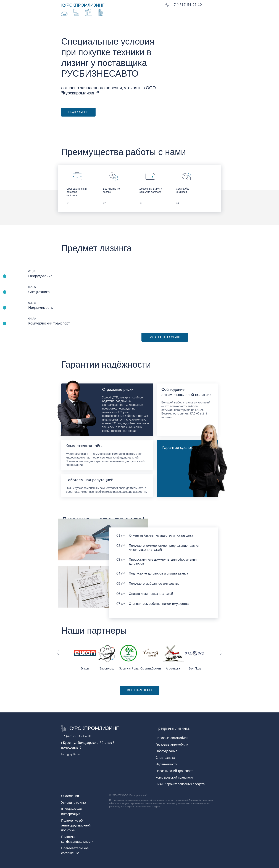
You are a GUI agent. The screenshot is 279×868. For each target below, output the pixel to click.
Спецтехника (165, 758)
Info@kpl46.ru (71, 754)
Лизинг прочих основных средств (180, 784)
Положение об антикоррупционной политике (76, 825)
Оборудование (166, 751)
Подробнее (78, 112)
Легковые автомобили (172, 738)
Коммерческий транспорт (174, 777)
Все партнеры (139, 690)
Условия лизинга (74, 803)
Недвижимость (167, 764)
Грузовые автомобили (172, 745)
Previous (57, 652)
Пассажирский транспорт (174, 771)
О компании (70, 796)
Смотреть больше (165, 337)
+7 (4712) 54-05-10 (76, 736)
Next (222, 652)
